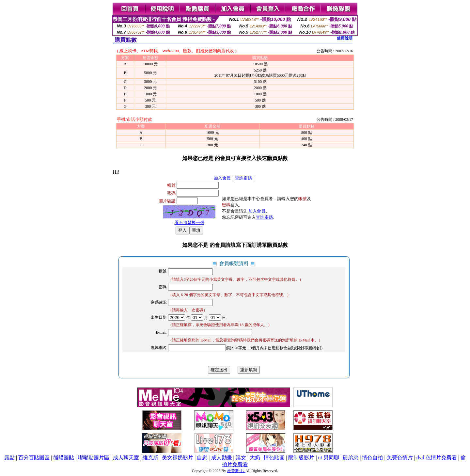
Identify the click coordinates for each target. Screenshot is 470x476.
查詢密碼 (243, 178)
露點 (9, 458)
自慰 (202, 458)
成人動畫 (222, 458)
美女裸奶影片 (178, 458)
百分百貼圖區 (34, 458)
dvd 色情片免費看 (437, 458)
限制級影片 (301, 458)
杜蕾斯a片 (236, 471)
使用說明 (345, 38)
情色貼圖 (274, 458)
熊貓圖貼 (64, 458)
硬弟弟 (351, 458)
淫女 (241, 458)
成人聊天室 (126, 458)
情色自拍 (372, 458)
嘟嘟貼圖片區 (94, 458)
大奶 (255, 458)
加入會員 (222, 178)
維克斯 (150, 458)
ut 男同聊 (329, 458)
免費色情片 (400, 458)
